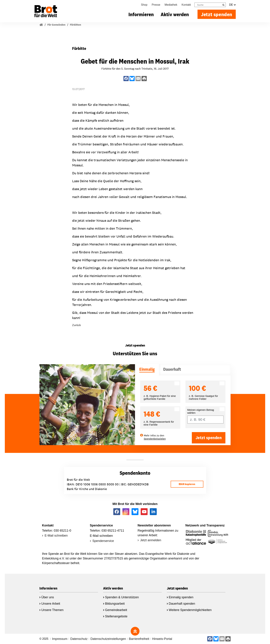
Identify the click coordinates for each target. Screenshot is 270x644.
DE (232, 5)
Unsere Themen (52, 610)
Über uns (48, 597)
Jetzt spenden (217, 14)
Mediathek (171, 5)
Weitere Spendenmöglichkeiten (190, 610)
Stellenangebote (116, 616)
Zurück (76, 325)
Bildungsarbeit (115, 604)
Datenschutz (79, 639)
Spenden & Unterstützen (122, 597)
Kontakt (186, 5)
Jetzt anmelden (151, 540)
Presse (156, 5)
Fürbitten (76, 25)
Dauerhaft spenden (182, 604)
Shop (144, 5)
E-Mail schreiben (56, 536)
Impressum (60, 639)
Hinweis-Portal (162, 639)
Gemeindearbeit (116, 610)
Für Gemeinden (56, 25)
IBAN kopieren (187, 484)
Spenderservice (103, 541)
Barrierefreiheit (139, 639)
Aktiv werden (175, 14)
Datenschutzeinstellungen (108, 639)
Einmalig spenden (181, 597)
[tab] (147, 370)
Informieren (141, 14)
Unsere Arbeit (51, 604)
